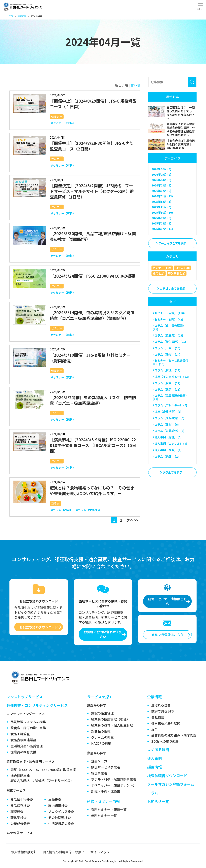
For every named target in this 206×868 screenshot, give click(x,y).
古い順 (135, 85)
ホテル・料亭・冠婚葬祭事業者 (114, 779)
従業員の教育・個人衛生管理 (112, 725)
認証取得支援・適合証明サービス (31, 762)
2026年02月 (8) (161, 191)
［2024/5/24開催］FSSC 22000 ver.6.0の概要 (93, 276)
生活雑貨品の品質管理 (27, 746)
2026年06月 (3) (161, 169)
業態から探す (97, 753)
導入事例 (154, 758)
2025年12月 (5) (161, 202)
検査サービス (16, 790)
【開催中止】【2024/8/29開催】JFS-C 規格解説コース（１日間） (93, 104)
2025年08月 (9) (161, 223)
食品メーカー (101, 761)
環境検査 (17, 811)
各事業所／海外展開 (166, 723)
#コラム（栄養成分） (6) (168, 431)
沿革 (154, 729)
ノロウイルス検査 (61, 811)
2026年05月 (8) (161, 174)
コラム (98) (182, 268)
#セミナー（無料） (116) (169, 313)
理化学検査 (19, 818)
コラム (55, 503)
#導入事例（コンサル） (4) (170, 444)
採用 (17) (159, 273)
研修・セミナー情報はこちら (167, 601)
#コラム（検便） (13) (166, 370)
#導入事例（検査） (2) (167, 450)
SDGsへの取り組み (165, 741)
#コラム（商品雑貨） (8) (168, 418)
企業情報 (154, 697)
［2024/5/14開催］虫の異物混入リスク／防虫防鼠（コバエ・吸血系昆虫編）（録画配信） (92, 315)
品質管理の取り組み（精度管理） (175, 735)
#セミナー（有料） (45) (168, 319)
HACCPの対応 (101, 743)
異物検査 (55, 799)
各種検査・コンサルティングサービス (37, 705)
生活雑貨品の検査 (61, 824)
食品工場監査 (20, 734)
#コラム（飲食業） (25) (168, 335)
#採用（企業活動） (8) (167, 412)
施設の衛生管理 (102, 713)
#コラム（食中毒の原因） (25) (169, 327)
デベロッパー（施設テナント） (114, 785)
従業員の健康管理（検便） (110, 719)
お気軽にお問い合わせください (103, 634)
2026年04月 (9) (161, 180)
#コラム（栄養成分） (90, 510)
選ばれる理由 (161, 705)
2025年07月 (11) (162, 229)
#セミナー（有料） (63, 123)
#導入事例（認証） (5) (167, 437)
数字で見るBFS (163, 711)
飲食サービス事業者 (106, 767)
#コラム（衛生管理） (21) (169, 342)
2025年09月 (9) (161, 218)
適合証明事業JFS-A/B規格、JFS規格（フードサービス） (42, 778)
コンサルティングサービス (26, 714)
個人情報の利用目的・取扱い (64, 852)
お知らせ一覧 (158, 801)
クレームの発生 (102, 737)
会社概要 (158, 717)
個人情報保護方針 (24, 852)
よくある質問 (158, 750)
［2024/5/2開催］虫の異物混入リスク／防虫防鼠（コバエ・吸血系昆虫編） (93, 400)
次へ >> (132, 520)
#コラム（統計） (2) (166, 456)
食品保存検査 (20, 805)
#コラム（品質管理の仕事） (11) (170, 397)
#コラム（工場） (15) (166, 348)
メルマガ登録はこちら (167, 635)
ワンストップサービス (25, 697)
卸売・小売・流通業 (106, 791)
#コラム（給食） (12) (166, 383)
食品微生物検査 (22, 799)
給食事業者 (99, 773)
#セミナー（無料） (63, 256)
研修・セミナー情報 (103, 801)
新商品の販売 (101, 731)
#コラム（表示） (62, 510)
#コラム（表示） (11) (166, 389)
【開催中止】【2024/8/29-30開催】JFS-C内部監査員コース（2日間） (92, 146)
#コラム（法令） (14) (166, 354)
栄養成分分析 (20, 824)
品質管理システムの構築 (28, 722)
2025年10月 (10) (162, 212)
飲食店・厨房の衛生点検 (28, 728)
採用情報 (154, 767)
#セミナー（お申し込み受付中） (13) (170, 362)
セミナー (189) (162, 268)
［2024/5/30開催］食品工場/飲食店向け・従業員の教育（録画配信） (93, 236)
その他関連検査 (60, 818)
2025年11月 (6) (161, 207)
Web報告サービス (20, 833)
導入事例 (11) (177, 273)
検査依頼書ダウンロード (167, 775)
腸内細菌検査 (58, 805)
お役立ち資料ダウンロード (39, 627)
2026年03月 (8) (161, 185)
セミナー (57, 116)
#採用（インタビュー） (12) (171, 377)
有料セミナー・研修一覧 (109, 809)
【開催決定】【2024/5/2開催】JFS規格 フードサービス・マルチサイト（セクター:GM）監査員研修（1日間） (92, 191)
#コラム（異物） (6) (166, 424)
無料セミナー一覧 (104, 815)
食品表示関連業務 (23, 740)
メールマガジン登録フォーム (171, 784)
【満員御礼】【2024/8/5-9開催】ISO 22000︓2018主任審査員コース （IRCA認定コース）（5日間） (93, 445)
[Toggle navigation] (200, 7)
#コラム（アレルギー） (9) (170, 405)
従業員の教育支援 (23, 752)
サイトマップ (100, 852)
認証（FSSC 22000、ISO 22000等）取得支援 (43, 770)
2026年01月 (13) (162, 196)
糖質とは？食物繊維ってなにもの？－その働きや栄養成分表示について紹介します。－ (92, 491)
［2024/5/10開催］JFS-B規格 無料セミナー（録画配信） (90, 358)
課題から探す (97, 705)
